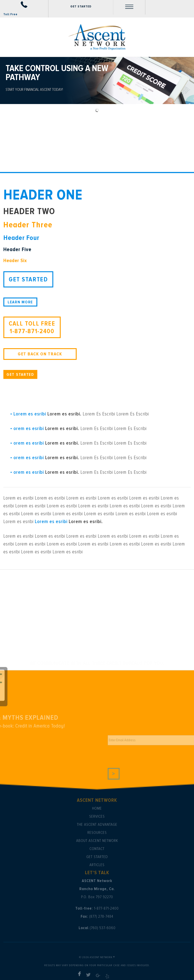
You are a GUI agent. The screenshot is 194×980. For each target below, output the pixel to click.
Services (97, 816)
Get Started (97, 857)
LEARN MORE (20, 302)
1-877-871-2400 (106, 908)
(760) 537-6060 (103, 928)
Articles (97, 865)
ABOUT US (29, 396)
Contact (97, 849)
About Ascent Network (97, 841)
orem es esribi (29, 429)
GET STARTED (81, 6)
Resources (97, 832)
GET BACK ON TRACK (40, 354)
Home (97, 808)
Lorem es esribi (30, 414)
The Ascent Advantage (97, 824)
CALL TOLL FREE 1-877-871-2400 (32, 327)
